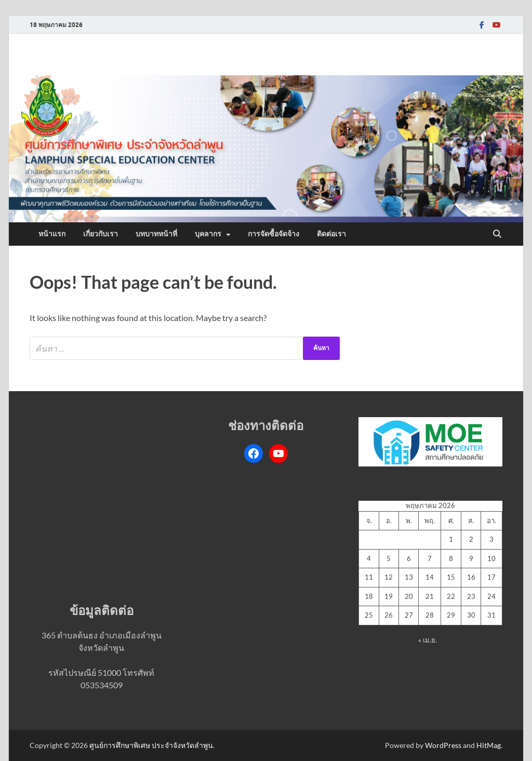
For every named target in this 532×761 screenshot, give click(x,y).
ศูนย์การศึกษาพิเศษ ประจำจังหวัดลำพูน (151, 745)
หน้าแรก (52, 234)
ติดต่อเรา (331, 234)
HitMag (489, 745)
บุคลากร (208, 234)
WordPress (443, 745)
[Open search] (497, 234)
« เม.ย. (428, 640)
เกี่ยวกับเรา (101, 234)
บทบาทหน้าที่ (156, 234)
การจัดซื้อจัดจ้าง (274, 234)
